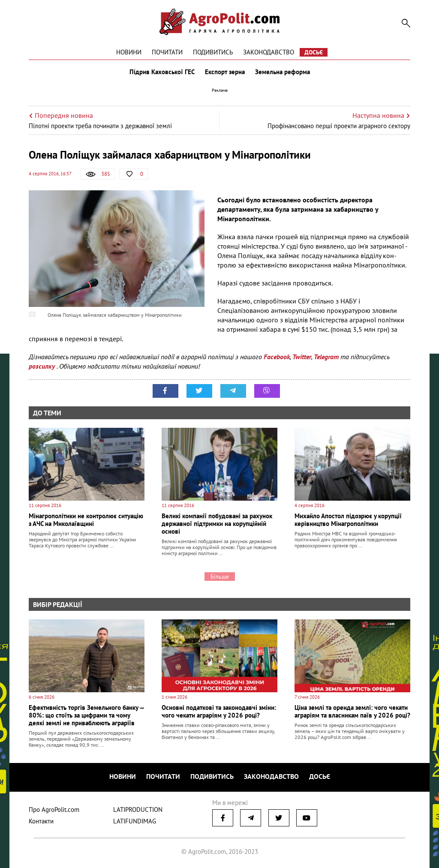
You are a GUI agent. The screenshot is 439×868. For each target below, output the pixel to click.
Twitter (302, 357)
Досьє (314, 52)
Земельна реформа (283, 72)
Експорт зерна (225, 72)
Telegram (326, 357)
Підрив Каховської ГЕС (162, 72)
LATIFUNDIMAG (135, 821)
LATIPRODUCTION (138, 809)
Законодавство (269, 52)
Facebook (277, 357)
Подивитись (213, 52)
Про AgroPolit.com (54, 809)
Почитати (167, 52)
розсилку (43, 366)
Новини (129, 52)
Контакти (41, 821)
